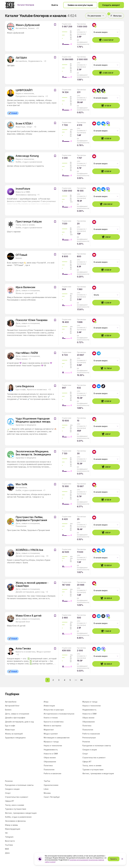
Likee (46, 789)
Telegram (9, 837)
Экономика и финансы (15, 821)
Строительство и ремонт (94, 758)
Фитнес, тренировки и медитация (98, 773)
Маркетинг (49, 730)
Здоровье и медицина (15, 738)
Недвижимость (51, 750)
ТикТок (47, 781)
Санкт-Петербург (52, 797)
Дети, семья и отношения (17, 714)
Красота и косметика (54, 722)
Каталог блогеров (26, 5)
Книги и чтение (51, 718)
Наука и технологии (53, 746)
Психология (49, 770)
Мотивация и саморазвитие (57, 738)
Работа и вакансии (52, 773)
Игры (46, 702)
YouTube (9, 845)
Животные (10, 730)
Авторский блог (12, 706)
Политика (48, 765)
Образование (50, 762)
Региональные (89, 738)
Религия (86, 742)
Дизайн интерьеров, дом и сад (19, 722)
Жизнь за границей (14, 734)
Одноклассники (51, 785)
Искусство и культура (54, 710)
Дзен (7, 853)
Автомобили (11, 702)
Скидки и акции (90, 750)
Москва (47, 793)
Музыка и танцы (51, 742)
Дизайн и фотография (15, 718)
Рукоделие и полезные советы (97, 746)
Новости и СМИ (51, 754)
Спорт (85, 754)
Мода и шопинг (51, 734)
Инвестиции (49, 706)
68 (82, 680)
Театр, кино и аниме (92, 765)
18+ (7, 833)
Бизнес (8, 710)
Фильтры (115, 15)
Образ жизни (50, 758)
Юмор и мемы (11, 825)
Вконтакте (10, 841)
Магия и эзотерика (52, 726)
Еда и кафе (10, 726)
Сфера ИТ (87, 762)
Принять (114, 859)
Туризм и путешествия (93, 770)
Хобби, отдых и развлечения (18, 817)
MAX (7, 849)
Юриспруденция (13, 829)
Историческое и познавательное (59, 714)
